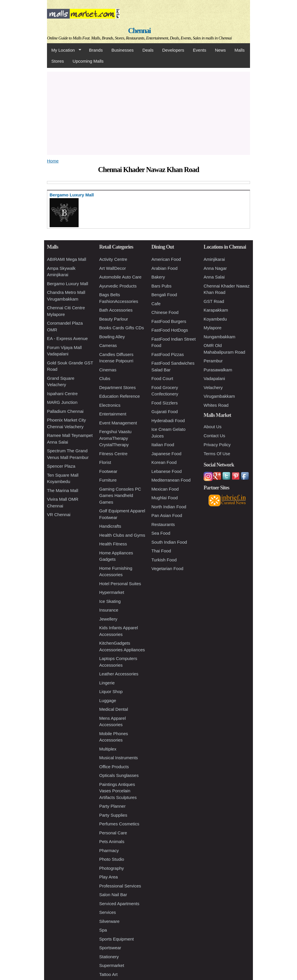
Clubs (105, 378)
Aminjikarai (214, 259)
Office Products (114, 767)
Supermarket (112, 965)
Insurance (109, 610)
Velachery (213, 387)
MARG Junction (62, 402)
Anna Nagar (215, 268)
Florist (105, 462)
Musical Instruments (118, 758)
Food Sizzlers (165, 403)
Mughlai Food (165, 498)
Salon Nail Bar (113, 895)
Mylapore (213, 328)
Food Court (162, 378)
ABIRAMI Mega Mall (67, 259)
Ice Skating (110, 601)
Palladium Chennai (65, 411)
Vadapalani (214, 378)
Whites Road (216, 405)
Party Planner (112, 806)
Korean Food (164, 462)
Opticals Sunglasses (119, 775)
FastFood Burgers (169, 321)
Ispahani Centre (62, 394)
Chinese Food (165, 312)
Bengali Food (164, 295)
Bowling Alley (112, 337)
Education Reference (119, 396)
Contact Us (214, 436)
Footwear (108, 471)
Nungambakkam (219, 337)
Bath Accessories (116, 310)
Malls (239, 50)
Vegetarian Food (167, 568)
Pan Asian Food (167, 515)
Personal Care (113, 833)
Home (53, 161)
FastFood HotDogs (170, 330)
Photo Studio (112, 859)
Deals (148, 50)
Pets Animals (112, 841)
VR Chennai (59, 515)
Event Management (118, 423)
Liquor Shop (111, 691)
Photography (112, 868)
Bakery (158, 277)
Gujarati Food (165, 412)
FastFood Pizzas (168, 354)
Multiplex (108, 749)
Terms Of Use (217, 454)
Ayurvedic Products (118, 286)
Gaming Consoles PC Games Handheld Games (120, 496)
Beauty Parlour (114, 319)
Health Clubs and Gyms (122, 535)
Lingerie (107, 683)
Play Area (108, 877)
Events (200, 50)
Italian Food (163, 445)
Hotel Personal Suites (120, 584)
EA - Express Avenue (67, 338)
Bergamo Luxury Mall (68, 284)
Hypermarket (112, 592)
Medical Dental (114, 709)
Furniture (108, 480)
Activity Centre (113, 259)
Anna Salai (214, 277)
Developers (173, 50)
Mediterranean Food (171, 480)
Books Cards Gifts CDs (122, 328)
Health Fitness (113, 544)
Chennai (140, 31)
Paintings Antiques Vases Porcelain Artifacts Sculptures (118, 791)
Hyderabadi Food (168, 421)
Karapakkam (216, 310)
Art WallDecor (113, 268)
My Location (64, 50)
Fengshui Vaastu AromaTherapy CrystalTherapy (115, 438)
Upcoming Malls (88, 61)
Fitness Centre (113, 454)
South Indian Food (169, 542)
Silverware (109, 921)
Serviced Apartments (119, 904)
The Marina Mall (63, 490)
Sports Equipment (116, 939)
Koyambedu (215, 319)
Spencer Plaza (61, 466)
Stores (58, 61)
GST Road (214, 301)
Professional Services (120, 886)
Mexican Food (165, 489)
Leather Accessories (119, 674)
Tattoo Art (108, 974)
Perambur (213, 361)
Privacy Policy (217, 445)
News (220, 50)
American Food (166, 259)
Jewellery (108, 619)
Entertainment (113, 414)
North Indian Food (169, 507)
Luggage (108, 700)
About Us (213, 427)
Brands (96, 50)
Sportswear (110, 948)
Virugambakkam (219, 396)
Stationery (109, 957)
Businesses (123, 50)
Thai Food (161, 551)
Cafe (156, 304)
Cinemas (108, 370)
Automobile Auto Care (120, 277)
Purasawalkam (218, 370)
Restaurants (163, 524)
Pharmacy (109, 850)
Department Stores (117, 387)
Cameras (108, 345)
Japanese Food (166, 454)
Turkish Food (164, 560)
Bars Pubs (161, 286)
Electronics (110, 405)
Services (108, 912)
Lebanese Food (166, 471)
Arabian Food (164, 268)
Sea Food (161, 533)
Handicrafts (110, 526)
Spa (103, 930)
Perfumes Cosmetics (119, 824)
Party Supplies (113, 815)
